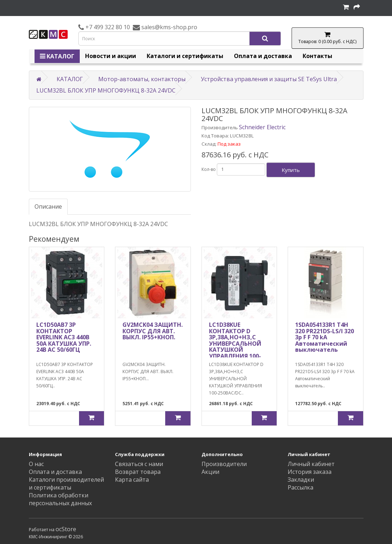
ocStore (66, 529)
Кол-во (209, 169)
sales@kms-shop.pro (169, 27)
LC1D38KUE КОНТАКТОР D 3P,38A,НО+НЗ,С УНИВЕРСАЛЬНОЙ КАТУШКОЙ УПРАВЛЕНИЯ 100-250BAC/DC (235, 344)
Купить (291, 170)
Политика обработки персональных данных (60, 499)
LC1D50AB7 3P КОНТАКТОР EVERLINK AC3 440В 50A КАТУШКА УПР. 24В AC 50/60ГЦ (64, 337)
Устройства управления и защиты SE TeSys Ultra (269, 79)
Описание (48, 206)
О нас (36, 464)
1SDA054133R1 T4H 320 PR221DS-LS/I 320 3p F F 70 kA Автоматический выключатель (325, 337)
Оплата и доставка (263, 56)
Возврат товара (138, 472)
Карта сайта (132, 480)
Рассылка (300, 487)
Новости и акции (111, 56)
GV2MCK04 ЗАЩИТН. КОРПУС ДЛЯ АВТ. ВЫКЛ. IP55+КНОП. (153, 331)
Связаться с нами (139, 464)
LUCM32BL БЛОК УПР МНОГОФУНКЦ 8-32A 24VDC (106, 90)
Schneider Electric (262, 127)
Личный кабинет (311, 464)
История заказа (310, 472)
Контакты (317, 56)
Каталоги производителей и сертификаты (66, 483)
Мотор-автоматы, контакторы (142, 79)
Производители (224, 464)
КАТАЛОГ (57, 56)
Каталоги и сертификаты (185, 56)
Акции (210, 472)
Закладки (301, 480)
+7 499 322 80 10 (107, 27)
